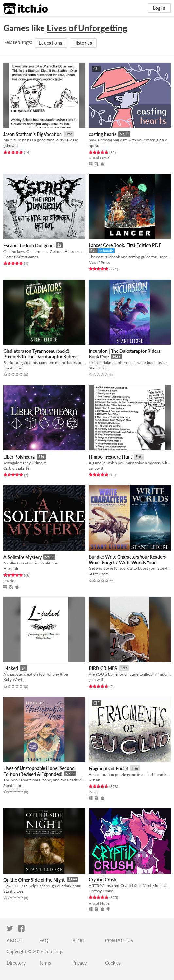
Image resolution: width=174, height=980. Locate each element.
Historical (83, 43)
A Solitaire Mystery (22, 557)
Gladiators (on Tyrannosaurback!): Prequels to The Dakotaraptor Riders (40, 354)
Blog (78, 941)
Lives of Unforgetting (87, 28)
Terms (45, 963)
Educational (51, 43)
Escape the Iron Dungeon (28, 245)
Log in (159, 8)
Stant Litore (13, 368)
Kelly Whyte (14, 680)
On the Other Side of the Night (34, 880)
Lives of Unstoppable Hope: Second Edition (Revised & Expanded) (39, 771)
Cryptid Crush (103, 880)
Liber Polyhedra (19, 457)
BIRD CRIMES (103, 668)
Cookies (113, 963)
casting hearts (103, 134)
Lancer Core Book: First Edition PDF (125, 245)
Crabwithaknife (16, 468)
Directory (16, 963)
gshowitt (11, 146)
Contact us (119, 941)
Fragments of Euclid (108, 768)
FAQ (44, 941)
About (14, 941)
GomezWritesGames (21, 257)
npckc (94, 146)
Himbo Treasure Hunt (110, 457)
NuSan (95, 780)
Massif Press (99, 262)
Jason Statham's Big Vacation (33, 134)
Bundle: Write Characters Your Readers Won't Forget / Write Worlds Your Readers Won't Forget (127, 563)
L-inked (11, 668)
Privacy (79, 963)
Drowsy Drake (101, 891)
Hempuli (11, 569)
